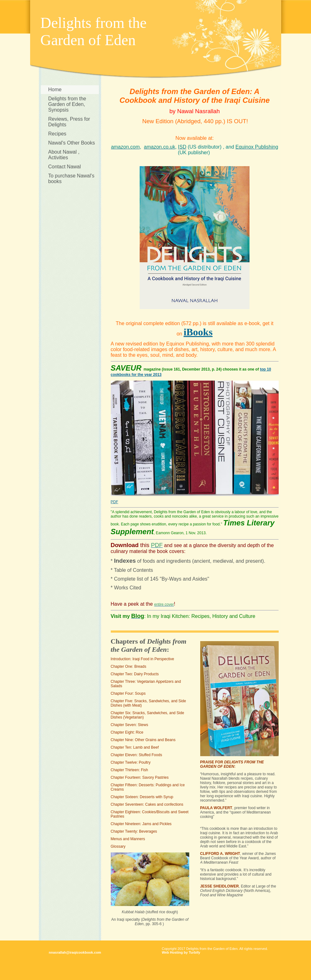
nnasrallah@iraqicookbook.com (75, 952)
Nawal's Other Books (72, 143)
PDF (115, 502)
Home (55, 90)
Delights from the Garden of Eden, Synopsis (67, 104)
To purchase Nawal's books (71, 179)
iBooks (198, 332)
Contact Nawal (65, 167)
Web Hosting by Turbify (181, 952)
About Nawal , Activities (64, 155)
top (263, 369)
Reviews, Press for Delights (69, 122)
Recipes (57, 134)
